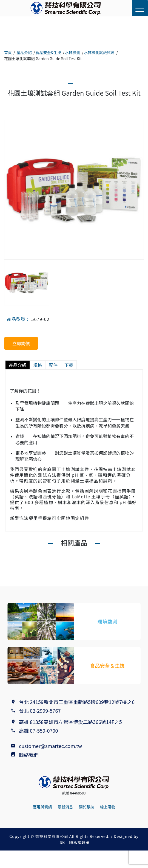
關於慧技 (87, 807)
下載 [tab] (69, 365)
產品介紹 (24, 52)
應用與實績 (42, 807)
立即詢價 (21, 343)
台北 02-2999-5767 (40, 711)
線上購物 (108, 807)
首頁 (8, 52)
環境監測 (107, 621)
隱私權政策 (79, 842)
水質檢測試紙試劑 (99, 52)
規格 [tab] (38, 365)
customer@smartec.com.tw (50, 746)
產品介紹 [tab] (18, 365)
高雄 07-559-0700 (40, 730)
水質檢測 (73, 52)
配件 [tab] (53, 365)
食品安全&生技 (49, 52)
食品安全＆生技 (107, 665)
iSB (62, 842)
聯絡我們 (29, 755)
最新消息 (66, 807)
